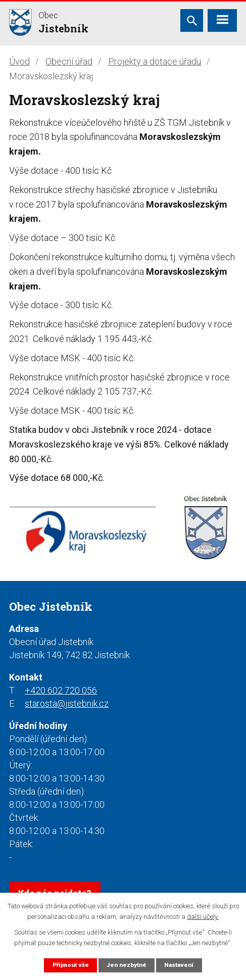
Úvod (19, 61)
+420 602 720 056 (61, 690)
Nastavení (179, 965)
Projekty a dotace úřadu (155, 61)
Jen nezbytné (127, 965)
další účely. (203, 917)
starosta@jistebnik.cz (67, 703)
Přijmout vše (71, 965)
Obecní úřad (69, 61)
